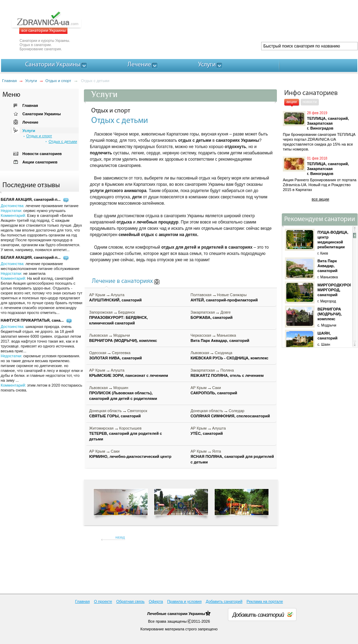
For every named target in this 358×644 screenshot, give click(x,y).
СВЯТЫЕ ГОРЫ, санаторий (115, 416)
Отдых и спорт (58, 81)
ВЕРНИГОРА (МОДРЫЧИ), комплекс (123, 341)
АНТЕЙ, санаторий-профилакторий (224, 300)
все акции (321, 199)
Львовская (98, 335)
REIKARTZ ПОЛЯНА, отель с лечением (227, 375)
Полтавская (201, 295)
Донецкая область (105, 411)
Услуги (31, 81)
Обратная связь (131, 601)
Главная (9, 81)
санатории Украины (186, 614)
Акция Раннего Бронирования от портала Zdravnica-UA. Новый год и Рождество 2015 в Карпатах (320, 185)
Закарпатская (203, 312)
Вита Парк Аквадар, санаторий (220, 341)
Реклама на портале (265, 601)
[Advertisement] (230, 24)
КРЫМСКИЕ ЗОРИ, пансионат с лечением (129, 375)
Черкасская (201, 335)
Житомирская (101, 428)
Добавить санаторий (224, 601)
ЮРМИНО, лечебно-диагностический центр (130, 456)
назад (120, 537)
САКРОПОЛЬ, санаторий (214, 393)
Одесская (98, 353)
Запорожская (101, 312)
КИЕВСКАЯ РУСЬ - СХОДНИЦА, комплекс (230, 358)
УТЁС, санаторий (207, 433)
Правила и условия (184, 601)
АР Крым (97, 295)
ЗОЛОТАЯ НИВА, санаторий (116, 358)
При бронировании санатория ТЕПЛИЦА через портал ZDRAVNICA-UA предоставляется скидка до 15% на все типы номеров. (319, 142)
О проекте (103, 601)
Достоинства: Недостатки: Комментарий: (41, 288)
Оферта (156, 601)
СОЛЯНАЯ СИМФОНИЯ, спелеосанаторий (230, 416)
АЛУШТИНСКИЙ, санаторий (115, 300)
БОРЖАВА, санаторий (212, 317)
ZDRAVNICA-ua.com (55, 23)
